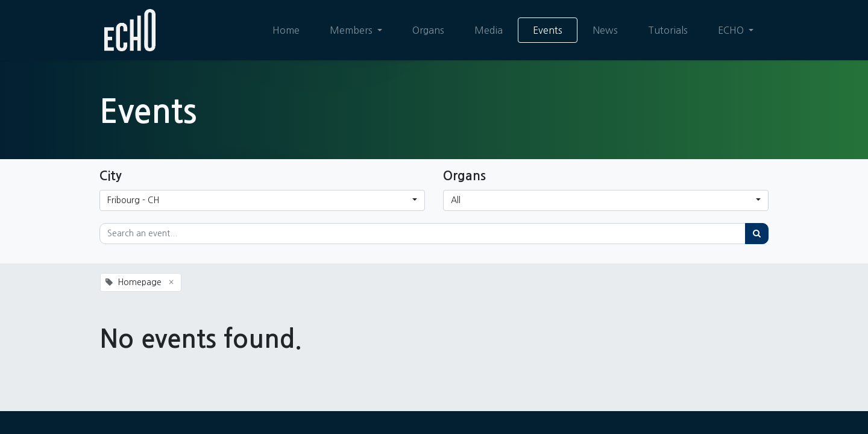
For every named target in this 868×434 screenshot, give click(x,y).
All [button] (456, 200)
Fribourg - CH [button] (133, 200)
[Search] (757, 234)
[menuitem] (286, 30)
